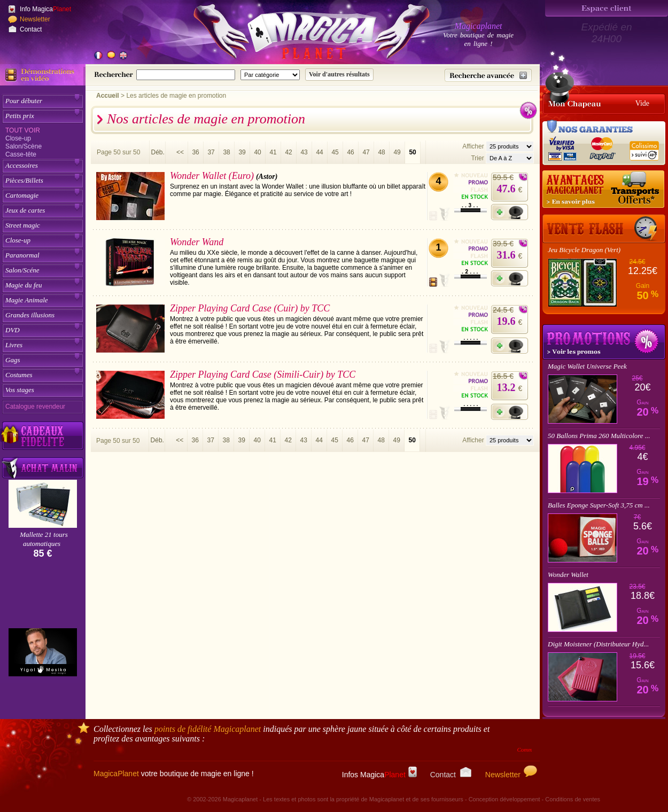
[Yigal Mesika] (43, 652)
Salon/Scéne (22, 270)
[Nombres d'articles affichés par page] (510, 146)
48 (381, 152)
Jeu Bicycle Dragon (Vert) (584, 250)
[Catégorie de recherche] (270, 75)
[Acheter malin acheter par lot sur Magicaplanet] (43, 468)
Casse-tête (21, 154)
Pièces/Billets (24, 180)
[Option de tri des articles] (510, 158)
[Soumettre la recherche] (339, 75)
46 (350, 152)
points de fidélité (208, 729)
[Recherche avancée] (488, 75)
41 (273, 152)
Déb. (157, 152)
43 (304, 152)
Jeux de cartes (25, 210)
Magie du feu (24, 285)
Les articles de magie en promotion (176, 96)
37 (211, 152)
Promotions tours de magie (604, 342)
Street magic (23, 225)
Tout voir (23, 130)
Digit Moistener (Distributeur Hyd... (598, 644)
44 (319, 152)
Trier (477, 158)
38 (226, 152)
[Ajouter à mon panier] (510, 212)
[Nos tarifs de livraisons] (604, 190)
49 (397, 152)
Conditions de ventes (573, 799)
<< (180, 152)
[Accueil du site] (299, 34)
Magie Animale (27, 300)
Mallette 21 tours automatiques (44, 539)
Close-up (18, 138)
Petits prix (20, 116)
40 (257, 152)
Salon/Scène (24, 146)
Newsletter (35, 19)
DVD (13, 330)
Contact (31, 29)
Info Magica (45, 9)
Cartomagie (22, 195)
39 (242, 152)
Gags (13, 360)
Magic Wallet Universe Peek (587, 366)
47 (366, 152)
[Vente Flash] (604, 229)
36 (195, 152)
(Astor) (267, 177)
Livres (14, 345)
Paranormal (22, 255)
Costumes (19, 375)
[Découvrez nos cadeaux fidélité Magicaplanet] (43, 436)
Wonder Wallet (568, 575)
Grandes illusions (30, 315)
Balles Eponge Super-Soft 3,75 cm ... (599, 505)
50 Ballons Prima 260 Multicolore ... (599, 436)
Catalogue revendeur (35, 407)
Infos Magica (379, 775)
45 (335, 152)
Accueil (108, 96)
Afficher (474, 146)
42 (288, 152)
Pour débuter (24, 101)
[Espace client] (607, 8)
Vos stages (20, 390)
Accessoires (22, 165)
